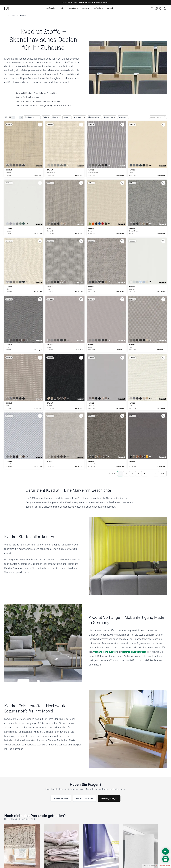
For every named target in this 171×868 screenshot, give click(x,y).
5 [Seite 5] (144, 474)
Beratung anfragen (109, 798)
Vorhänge (73, 8)
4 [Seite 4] (138, 474)
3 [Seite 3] (132, 474)
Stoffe (61, 8)
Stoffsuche (51, 8)
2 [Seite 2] (126, 474)
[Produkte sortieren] (32, 117)
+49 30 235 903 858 (87, 2)
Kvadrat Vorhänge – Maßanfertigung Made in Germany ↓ (39, 101)
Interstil (110, 8)
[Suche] (152, 8)
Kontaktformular (61, 798)
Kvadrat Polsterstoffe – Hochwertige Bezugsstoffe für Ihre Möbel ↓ (43, 105)
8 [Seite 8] (156, 474)
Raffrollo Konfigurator (134, 652)
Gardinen (85, 8)
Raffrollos (98, 8)
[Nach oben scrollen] (166, 864)
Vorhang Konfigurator (105, 652)
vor (163, 474)
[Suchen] (165, 117)
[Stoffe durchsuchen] (156, 117)
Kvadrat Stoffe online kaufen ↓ (28, 97)
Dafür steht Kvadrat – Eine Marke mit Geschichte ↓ (36, 93)
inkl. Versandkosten (163, 866)
